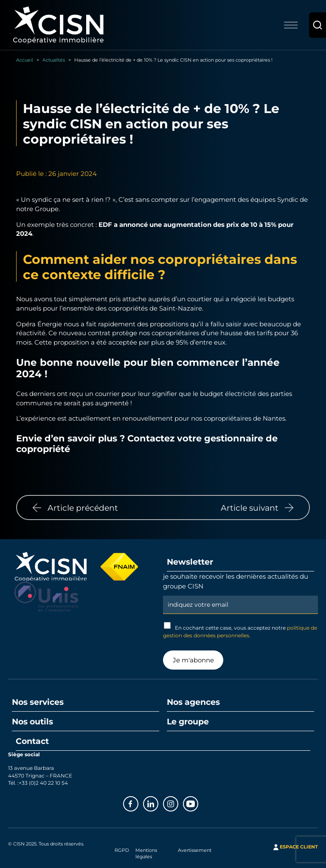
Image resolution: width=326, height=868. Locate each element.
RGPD (122, 850)
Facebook (138, 803)
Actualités (54, 60)
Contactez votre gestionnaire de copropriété (147, 443)
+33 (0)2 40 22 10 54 (43, 783)
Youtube (198, 803)
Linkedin (158, 803)
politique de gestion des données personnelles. (240, 631)
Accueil (25, 60)
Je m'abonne (193, 660)
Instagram (178, 803)
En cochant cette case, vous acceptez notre (240, 630)
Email (240, 595)
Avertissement (195, 850)
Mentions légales (146, 853)
